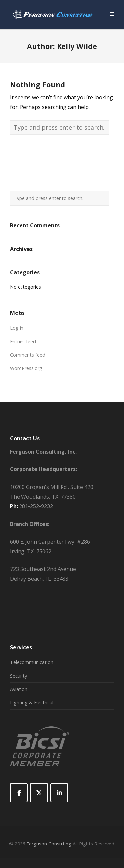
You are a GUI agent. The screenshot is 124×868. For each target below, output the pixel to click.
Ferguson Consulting (49, 844)
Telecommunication (32, 662)
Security (19, 676)
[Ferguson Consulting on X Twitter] (39, 793)
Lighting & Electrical (32, 703)
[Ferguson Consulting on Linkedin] (59, 793)
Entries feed (23, 341)
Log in (17, 328)
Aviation (19, 689)
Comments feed (28, 355)
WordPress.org (26, 368)
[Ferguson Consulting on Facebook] (19, 793)
